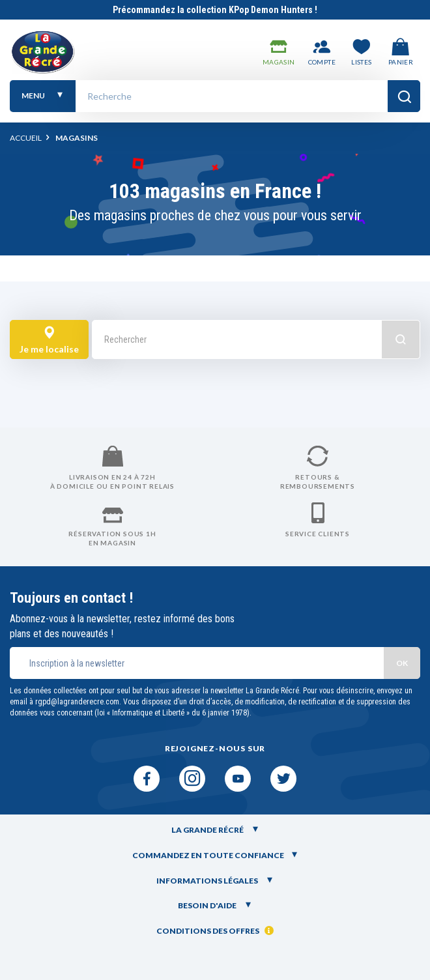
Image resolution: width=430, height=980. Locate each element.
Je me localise (49, 340)
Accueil (26, 138)
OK (402, 663)
